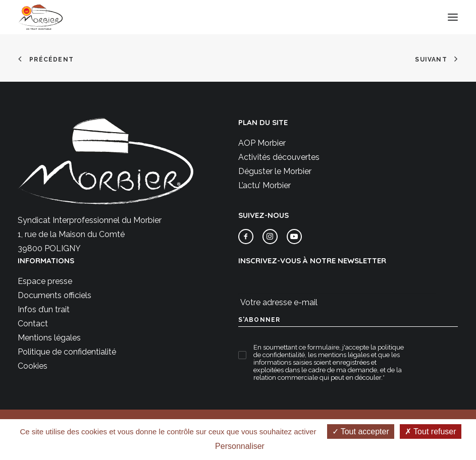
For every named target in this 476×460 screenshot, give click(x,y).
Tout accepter (361, 432)
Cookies (33, 366)
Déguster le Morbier (275, 171)
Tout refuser (431, 432)
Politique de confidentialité (67, 352)
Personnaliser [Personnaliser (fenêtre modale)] (240, 446)
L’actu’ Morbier (265, 185)
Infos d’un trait (44, 309)
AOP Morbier (262, 143)
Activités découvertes (279, 157)
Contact (33, 324)
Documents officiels (55, 295)
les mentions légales (339, 355)
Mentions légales (49, 338)
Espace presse (45, 281)
